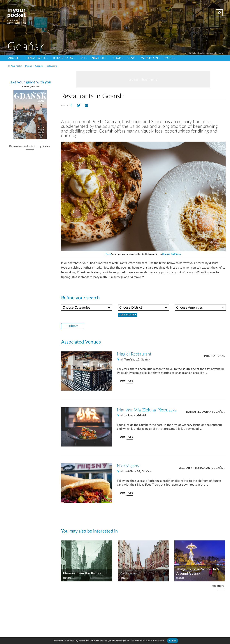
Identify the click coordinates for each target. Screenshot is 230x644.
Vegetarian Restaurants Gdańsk (202, 468)
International (214, 356)
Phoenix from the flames (82, 573)
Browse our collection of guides (29, 146)
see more (127, 381)
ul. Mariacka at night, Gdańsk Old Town (204, 53)
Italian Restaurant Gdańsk (205, 412)
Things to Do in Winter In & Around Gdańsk (198, 571)
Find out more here (155, 641)
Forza (108, 254)
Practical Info (130, 573)
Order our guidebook (30, 86)
